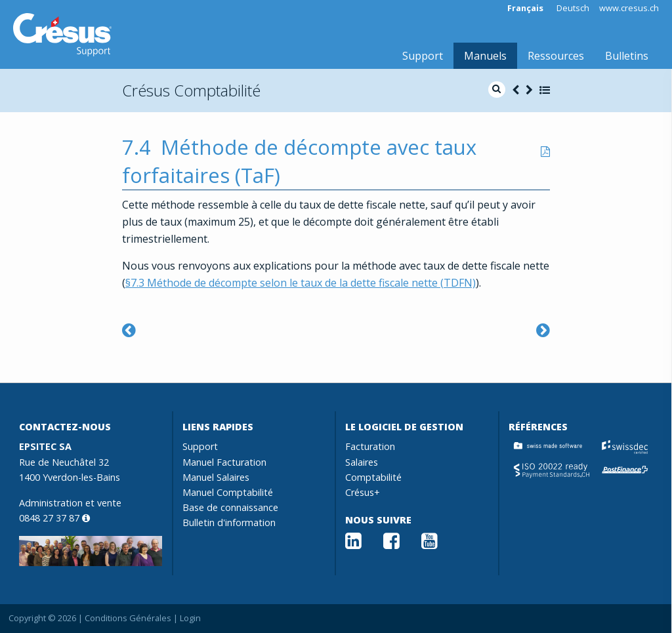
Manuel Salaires (216, 477)
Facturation (370, 446)
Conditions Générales (128, 618)
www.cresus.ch (629, 8)
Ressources (556, 56)
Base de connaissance (230, 507)
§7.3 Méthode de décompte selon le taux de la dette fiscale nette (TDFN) (301, 283)
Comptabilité (373, 477)
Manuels (485, 56)
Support (423, 56)
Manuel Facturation (224, 462)
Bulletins (627, 56)
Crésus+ (363, 492)
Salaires (362, 462)
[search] (497, 90)
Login (190, 618)
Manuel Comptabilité (228, 492)
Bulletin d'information (229, 522)
